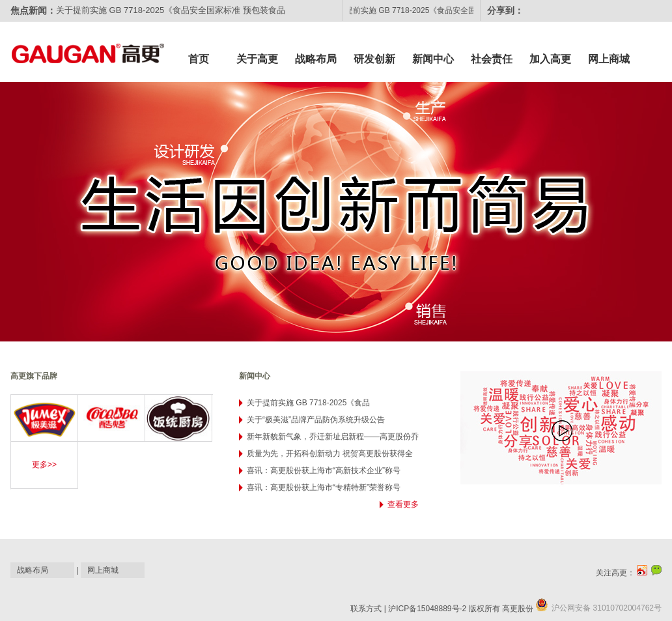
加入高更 (550, 59)
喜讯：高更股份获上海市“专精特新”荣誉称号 (324, 487)
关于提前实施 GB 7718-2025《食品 (308, 403)
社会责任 (492, 59)
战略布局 (316, 59)
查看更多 (403, 504)
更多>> (44, 465)
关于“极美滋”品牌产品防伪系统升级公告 (316, 420)
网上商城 (609, 59)
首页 (199, 59)
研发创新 (374, 59)
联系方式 (366, 609)
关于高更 (257, 59)
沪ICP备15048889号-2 (427, 609)
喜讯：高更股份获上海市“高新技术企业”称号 (324, 470)
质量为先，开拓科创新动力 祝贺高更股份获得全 (330, 454)
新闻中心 (433, 59)
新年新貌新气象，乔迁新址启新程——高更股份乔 (333, 437)
